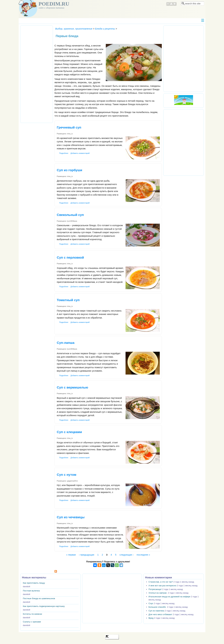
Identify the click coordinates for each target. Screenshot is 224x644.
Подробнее (64, 153)
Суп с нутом (67, 475)
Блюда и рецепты (105, 29)
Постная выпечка (31, 591)
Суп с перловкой (70, 257)
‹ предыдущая (86, 555)
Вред (151, 618)
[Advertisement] (37, 74)
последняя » (143, 555)
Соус (151, 603)
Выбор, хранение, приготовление (74, 29)
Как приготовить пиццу (34, 583)
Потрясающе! (155, 589)
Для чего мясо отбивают (160, 614)
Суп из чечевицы (71, 517)
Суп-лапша (66, 343)
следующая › (126, 555)
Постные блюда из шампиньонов (39, 598)
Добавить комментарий (80, 153)
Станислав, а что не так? (161, 582)
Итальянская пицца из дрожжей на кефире (169, 597)
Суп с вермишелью (72, 387)
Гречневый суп (69, 127)
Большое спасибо (157, 607)
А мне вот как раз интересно (162, 586)
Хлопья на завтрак (158, 593)
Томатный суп (68, 300)
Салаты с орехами (32, 622)
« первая (71, 555)
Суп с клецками (69, 432)
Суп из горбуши (69, 170)
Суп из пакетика (156, 611)
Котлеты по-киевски (32, 614)
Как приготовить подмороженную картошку (44, 606)
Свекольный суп (70, 215)
